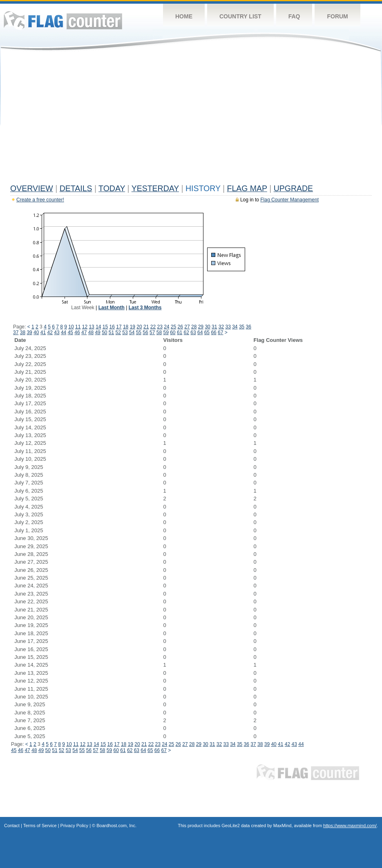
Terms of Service (40, 826)
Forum (337, 16)
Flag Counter (63, 20)
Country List (240, 16)
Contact (12, 826)
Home (184, 16)
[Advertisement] (191, 119)
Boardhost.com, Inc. (116, 826)
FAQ (294, 16)
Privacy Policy (74, 826)
